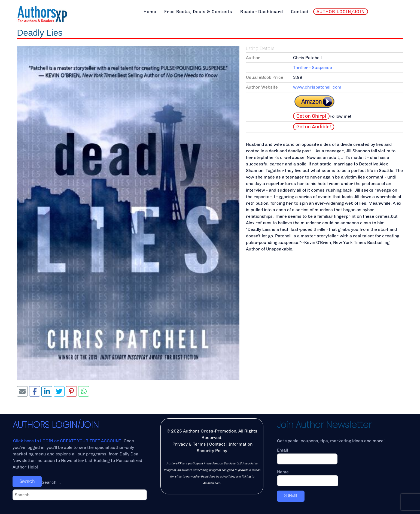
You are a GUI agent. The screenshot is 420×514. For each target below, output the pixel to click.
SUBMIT (291, 496)
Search (27, 481)
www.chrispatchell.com (317, 87)
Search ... (51, 482)
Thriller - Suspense (313, 67)
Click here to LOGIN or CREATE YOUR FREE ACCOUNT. (68, 441)
